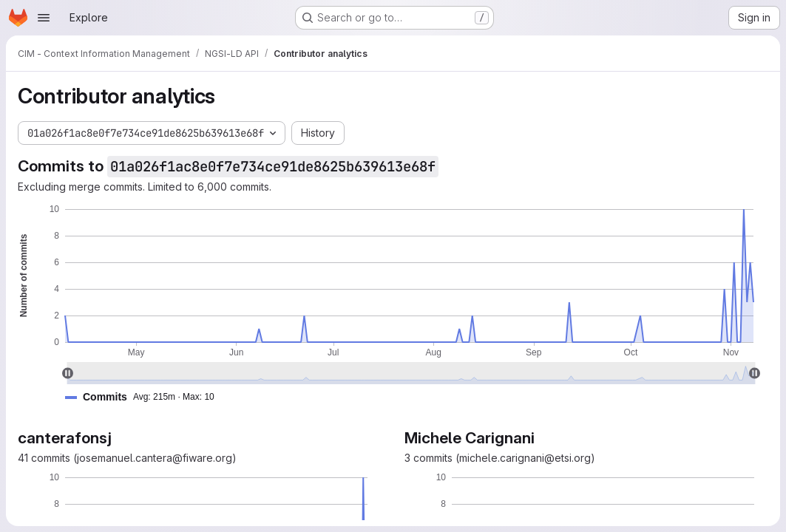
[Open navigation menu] (44, 18)
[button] (146, 397)
